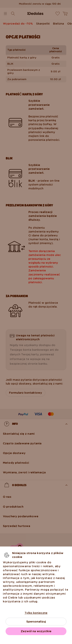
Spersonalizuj (36, 622)
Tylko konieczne (36, 613)
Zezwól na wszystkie (36, 631)
